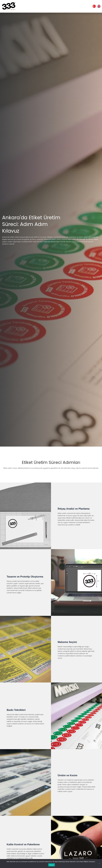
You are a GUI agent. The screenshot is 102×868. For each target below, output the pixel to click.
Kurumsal (31, 6)
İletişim (84, 6)
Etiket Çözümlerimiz (46, 6)
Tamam (52, 865)
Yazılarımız (75, 6)
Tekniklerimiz (62, 6)
